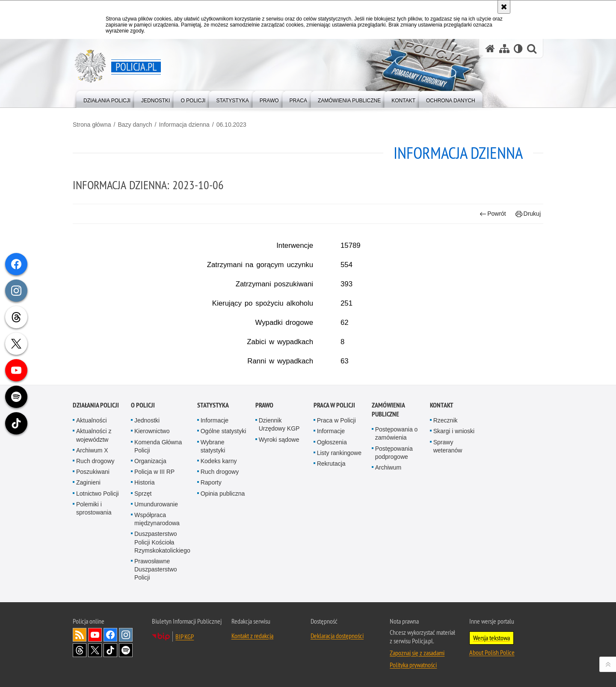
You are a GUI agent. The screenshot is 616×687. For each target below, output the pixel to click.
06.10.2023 (231, 125)
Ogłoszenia (332, 494)
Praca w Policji (334, 457)
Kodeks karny (219, 513)
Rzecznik (446, 473)
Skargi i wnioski (454, 483)
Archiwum (388, 519)
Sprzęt (143, 545)
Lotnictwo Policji (98, 545)
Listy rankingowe (339, 505)
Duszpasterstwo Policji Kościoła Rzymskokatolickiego (162, 594)
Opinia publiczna (223, 545)
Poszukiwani (93, 524)
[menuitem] (107, 99)
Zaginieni (88, 535)
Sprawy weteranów (448, 498)
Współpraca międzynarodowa (157, 571)
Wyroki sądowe (279, 491)
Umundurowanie (156, 556)
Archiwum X (92, 502)
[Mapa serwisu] (504, 49)
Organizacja (150, 513)
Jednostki (147, 473)
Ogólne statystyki (224, 483)
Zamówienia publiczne (388, 462)
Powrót (493, 214)
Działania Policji (96, 457)
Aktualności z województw (94, 487)
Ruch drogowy (95, 513)
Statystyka (213, 457)
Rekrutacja (331, 515)
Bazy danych (135, 125)
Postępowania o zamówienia (397, 486)
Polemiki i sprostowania (94, 560)
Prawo (264, 457)
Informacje (215, 473)
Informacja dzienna (184, 125)
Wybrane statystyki (213, 498)
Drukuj (528, 214)
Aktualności (92, 473)
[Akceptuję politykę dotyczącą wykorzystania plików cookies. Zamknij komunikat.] (504, 7)
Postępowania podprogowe (394, 504)
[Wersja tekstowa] (518, 49)
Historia (144, 535)
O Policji (143, 457)
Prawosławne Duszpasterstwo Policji (156, 621)
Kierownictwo (152, 483)
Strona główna (92, 125)
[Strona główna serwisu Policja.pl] (490, 49)
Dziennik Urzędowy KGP (279, 477)
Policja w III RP (154, 524)
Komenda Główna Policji (158, 498)
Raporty (211, 535)
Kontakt (442, 457)
